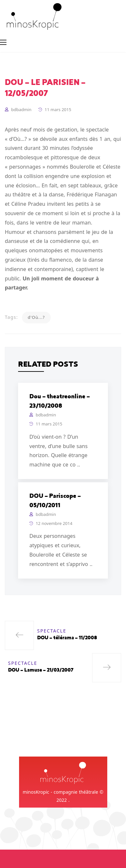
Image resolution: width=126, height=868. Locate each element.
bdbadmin (21, 110)
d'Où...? (36, 317)
